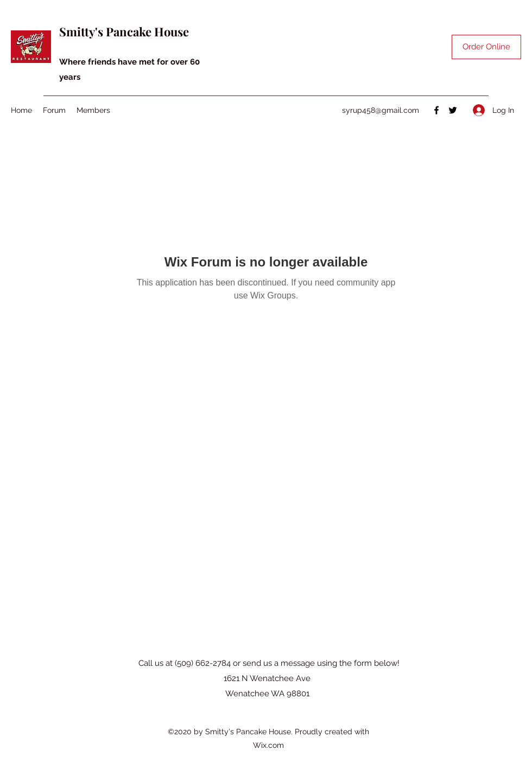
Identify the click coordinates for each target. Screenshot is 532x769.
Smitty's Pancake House (124, 31)
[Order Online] (486, 47)
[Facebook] (436, 110)
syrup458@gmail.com (381, 110)
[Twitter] (453, 110)
